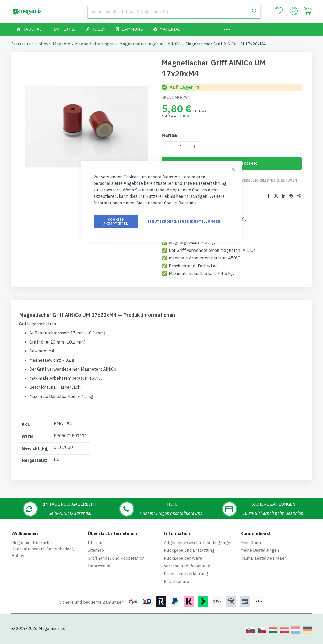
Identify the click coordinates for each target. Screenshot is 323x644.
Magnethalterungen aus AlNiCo (150, 44)
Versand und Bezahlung (187, 570)
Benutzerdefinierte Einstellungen (184, 222)
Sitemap (96, 555)
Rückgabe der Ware (183, 562)
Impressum (99, 570)
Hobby (42, 44)
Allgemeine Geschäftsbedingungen (198, 547)
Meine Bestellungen (260, 555)
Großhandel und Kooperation (116, 562)
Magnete (62, 44)
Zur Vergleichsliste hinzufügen (266, 183)
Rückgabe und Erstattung (189, 555)
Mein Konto (251, 547)
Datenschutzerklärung (186, 578)
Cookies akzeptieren (116, 222)
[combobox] (174, 11)
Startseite (21, 44)
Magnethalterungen (95, 44)
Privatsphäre (177, 586)
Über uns (97, 547)
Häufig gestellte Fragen (264, 562)
